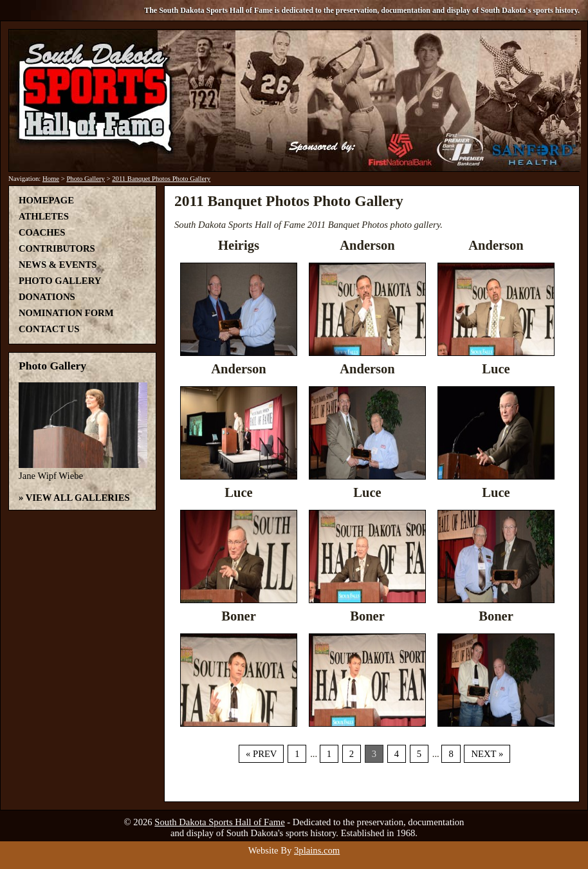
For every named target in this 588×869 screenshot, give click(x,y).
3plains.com (317, 850)
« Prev (261, 754)
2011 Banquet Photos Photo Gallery (161, 179)
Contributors (57, 248)
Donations (47, 297)
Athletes (44, 216)
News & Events (58, 265)
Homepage (46, 200)
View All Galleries (78, 498)
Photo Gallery (86, 179)
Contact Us (49, 329)
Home (51, 179)
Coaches (42, 232)
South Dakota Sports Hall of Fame (219, 822)
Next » (487, 754)
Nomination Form (66, 313)
